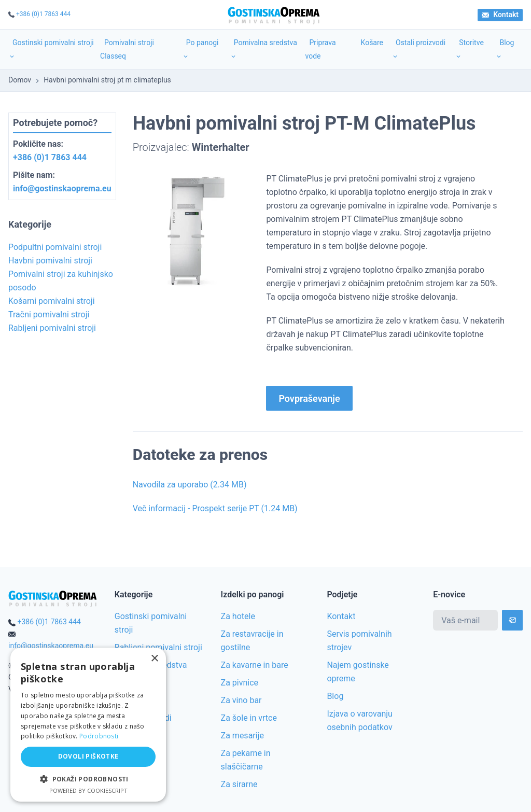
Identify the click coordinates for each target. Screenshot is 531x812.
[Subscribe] (512, 620)
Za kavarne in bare (255, 665)
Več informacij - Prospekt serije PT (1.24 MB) (215, 508)
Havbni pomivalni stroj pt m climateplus (107, 80)
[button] (88, 779)
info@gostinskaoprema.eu (62, 188)
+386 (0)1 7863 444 (43, 14)
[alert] (88, 725)
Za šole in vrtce (249, 718)
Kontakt (500, 15)
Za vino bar (241, 700)
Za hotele (238, 616)
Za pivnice (240, 683)
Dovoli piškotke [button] (88, 756)
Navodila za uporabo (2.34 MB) (190, 485)
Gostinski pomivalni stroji (51, 49)
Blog (505, 49)
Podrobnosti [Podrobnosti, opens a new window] (99, 736)
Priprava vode (320, 49)
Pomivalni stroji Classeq (127, 49)
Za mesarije (242, 736)
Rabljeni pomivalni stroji (158, 647)
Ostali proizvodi (418, 49)
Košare (372, 43)
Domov (20, 80)
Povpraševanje (309, 398)
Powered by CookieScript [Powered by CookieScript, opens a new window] (88, 790)
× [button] (154, 659)
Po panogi (200, 49)
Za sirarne (239, 784)
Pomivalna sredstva (263, 49)
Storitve (469, 49)
